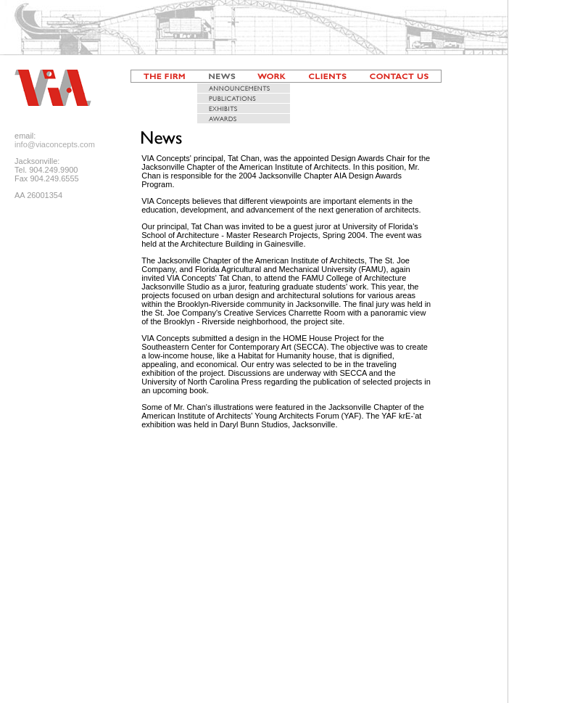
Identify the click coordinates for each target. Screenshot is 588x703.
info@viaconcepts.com (55, 144)
